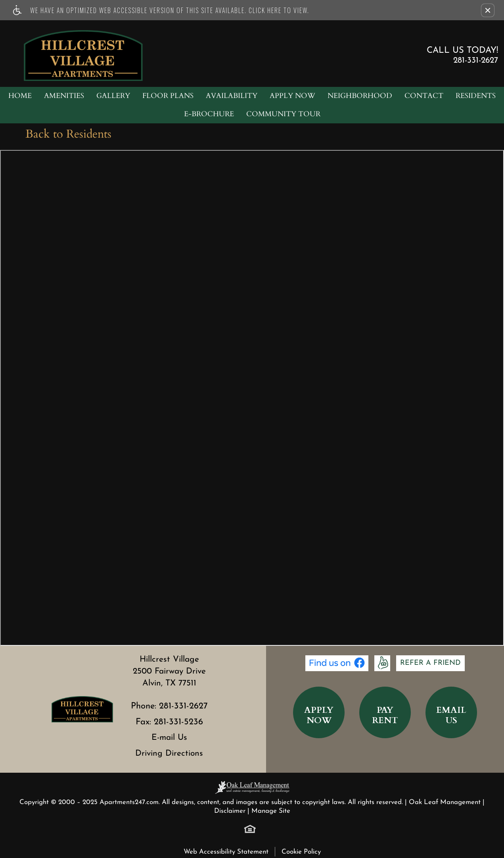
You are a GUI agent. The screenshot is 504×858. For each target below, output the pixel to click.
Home (20, 96)
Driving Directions (169, 753)
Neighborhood (360, 96)
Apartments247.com (129, 802)
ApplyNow (319, 715)
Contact (424, 96)
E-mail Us (169, 738)
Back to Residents (68, 134)
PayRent (385, 715)
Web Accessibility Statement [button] (226, 852)
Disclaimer (230, 811)
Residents (476, 96)
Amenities (64, 96)
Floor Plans (168, 96)
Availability (232, 96)
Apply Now (292, 96)
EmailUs (451, 715)
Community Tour (283, 114)
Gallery (113, 96)
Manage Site (271, 811)
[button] (488, 10)
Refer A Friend (430, 663)
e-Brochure (209, 114)
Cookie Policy (301, 852)
